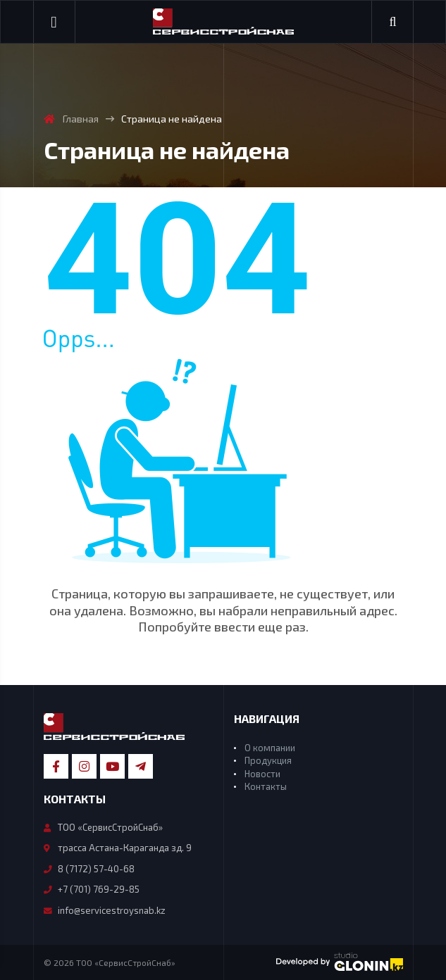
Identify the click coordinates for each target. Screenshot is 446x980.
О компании (270, 748)
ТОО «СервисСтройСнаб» (103, 827)
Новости (262, 774)
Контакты (266, 786)
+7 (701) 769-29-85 (92, 889)
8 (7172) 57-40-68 (89, 869)
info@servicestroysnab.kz (105, 910)
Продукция (268, 760)
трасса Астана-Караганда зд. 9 (118, 848)
